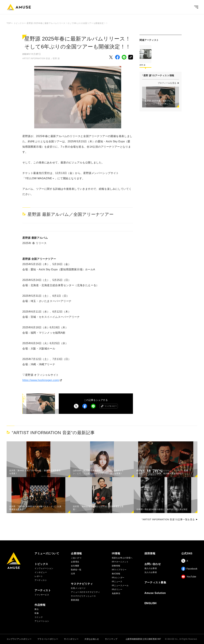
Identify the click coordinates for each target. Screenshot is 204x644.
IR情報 (116, 554)
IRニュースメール (120, 586)
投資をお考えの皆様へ (122, 558)
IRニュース (117, 582)
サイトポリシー (71, 639)
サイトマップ (111, 639)
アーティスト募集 (155, 583)
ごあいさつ (76, 558)
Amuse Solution (155, 593)
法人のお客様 (151, 572)
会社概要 (75, 566)
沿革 (73, 574)
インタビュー (41, 572)
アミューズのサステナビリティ (85, 592)
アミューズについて (47, 554)
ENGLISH (151, 604)
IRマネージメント (120, 562)
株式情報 (116, 574)
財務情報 (116, 566)
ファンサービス (42, 595)
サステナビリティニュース (83, 596)
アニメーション (42, 621)
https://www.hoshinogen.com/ (41, 380)
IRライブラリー (119, 570)
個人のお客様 (151, 568)
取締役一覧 (76, 570)
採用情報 (150, 554)
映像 (37, 613)
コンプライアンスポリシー (19, 639)
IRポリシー (117, 589)
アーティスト (41, 580)
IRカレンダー (118, 578)
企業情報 (76, 554)
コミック (39, 617)
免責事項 (116, 593)
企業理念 (75, 562)
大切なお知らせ (92, 639)
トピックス (41, 564)
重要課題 (75, 600)
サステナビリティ (82, 584)
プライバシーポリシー (48, 639)
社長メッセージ (78, 588)
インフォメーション (44, 568)
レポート (39, 576)
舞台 (37, 609)
